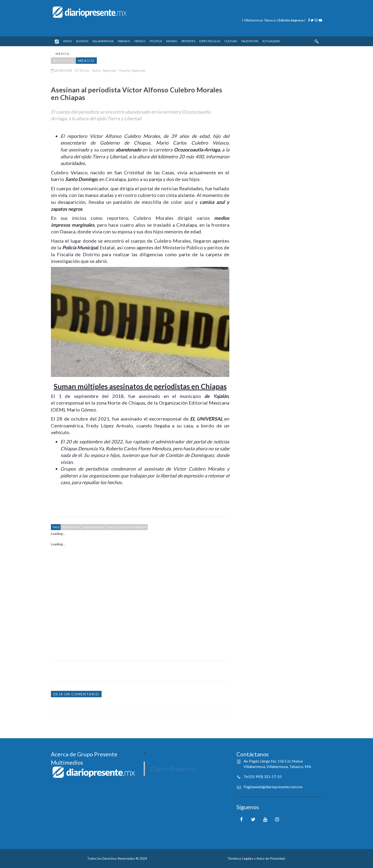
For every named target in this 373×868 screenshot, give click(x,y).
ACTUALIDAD (271, 41)
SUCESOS (82, 41)
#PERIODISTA (71, 527)
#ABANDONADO (94, 527)
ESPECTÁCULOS (210, 41)
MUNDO (172, 41)
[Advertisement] (140, 600)
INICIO (68, 41)
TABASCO (124, 41)
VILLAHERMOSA (103, 41)
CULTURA (231, 41)
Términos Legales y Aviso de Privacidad (256, 858)
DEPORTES (188, 41)
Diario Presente (172, 769)
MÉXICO (140, 41)
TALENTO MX (250, 41)
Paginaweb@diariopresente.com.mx (273, 787)
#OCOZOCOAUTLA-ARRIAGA (127, 527)
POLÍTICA (156, 41)
